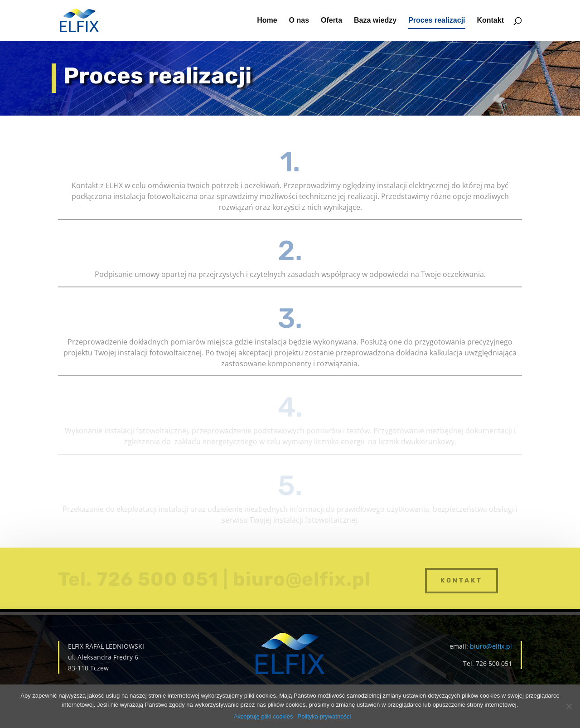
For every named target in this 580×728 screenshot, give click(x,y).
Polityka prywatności (324, 716)
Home (267, 21)
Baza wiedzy (375, 21)
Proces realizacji (437, 21)
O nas (299, 21)
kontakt (462, 580)
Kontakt (490, 21)
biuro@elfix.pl (491, 646)
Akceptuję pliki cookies (263, 716)
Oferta (331, 21)
